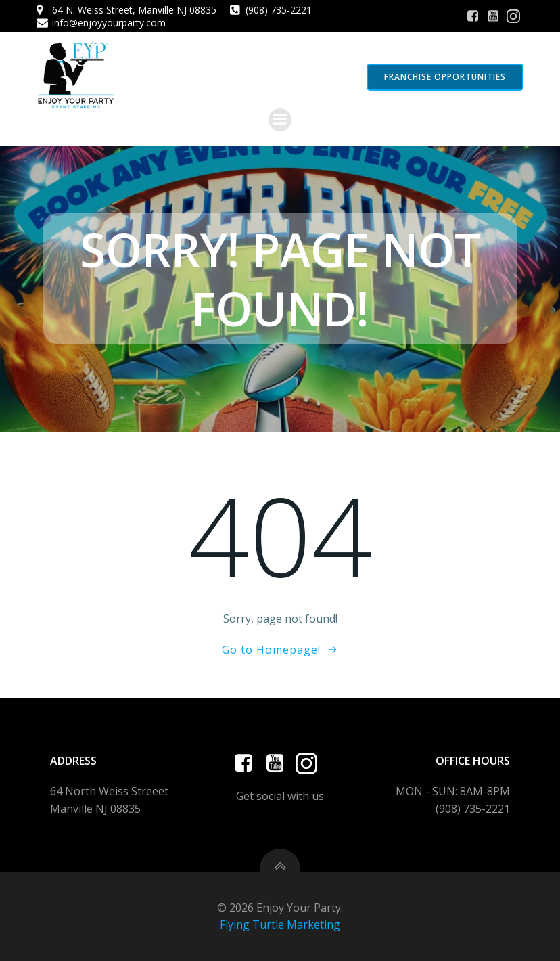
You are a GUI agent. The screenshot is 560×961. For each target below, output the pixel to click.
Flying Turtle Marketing (280, 924)
